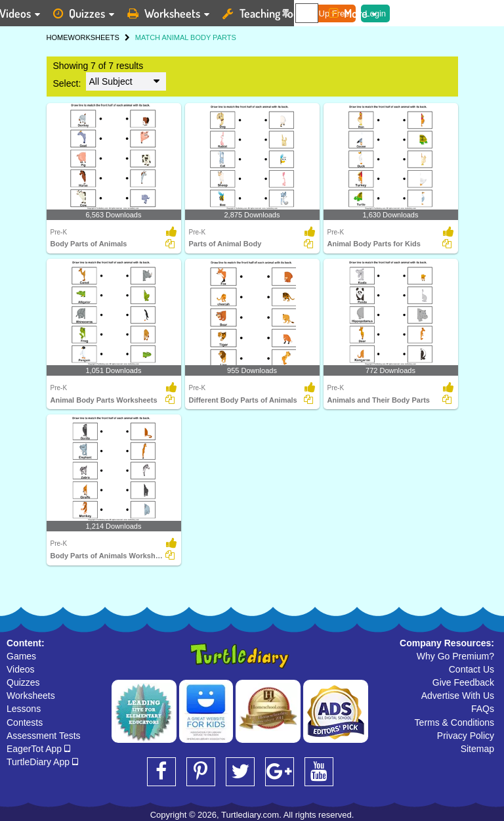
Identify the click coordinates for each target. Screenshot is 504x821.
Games (21, 656)
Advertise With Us (458, 696)
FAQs (483, 709)
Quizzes (23, 682)
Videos (21, 669)
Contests (25, 722)
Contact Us (472, 669)
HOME (57, 37)
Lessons (24, 709)
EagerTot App (38, 749)
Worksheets (31, 696)
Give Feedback (463, 682)
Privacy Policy (466, 736)
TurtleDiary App (42, 762)
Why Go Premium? (455, 656)
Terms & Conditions (454, 722)
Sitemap (477, 749)
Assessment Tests (44, 736)
